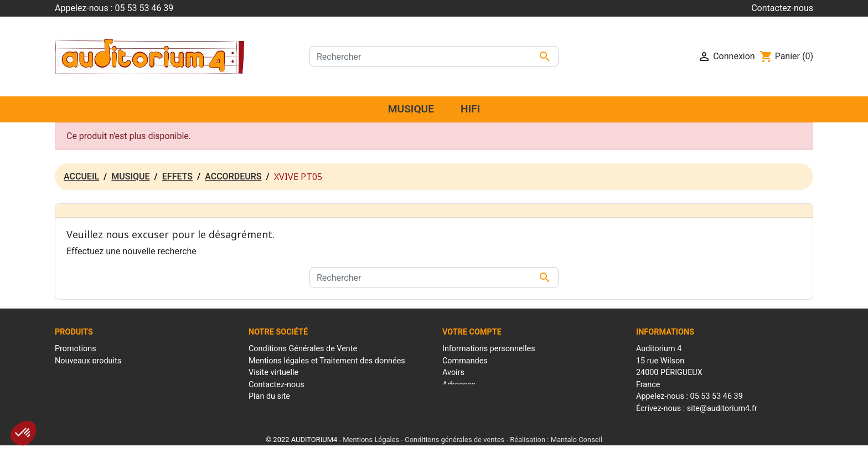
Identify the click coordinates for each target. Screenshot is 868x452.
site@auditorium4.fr (722, 409)
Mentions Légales (371, 438)
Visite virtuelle (273, 373)
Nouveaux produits (88, 361)
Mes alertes (463, 409)
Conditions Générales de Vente (303, 349)
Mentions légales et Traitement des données (327, 361)
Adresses (459, 385)
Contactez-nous (782, 8)
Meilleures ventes (86, 373)
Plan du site (269, 396)
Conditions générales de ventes (454, 438)
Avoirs (453, 373)
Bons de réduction (474, 396)
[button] (23, 433)
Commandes (465, 361)
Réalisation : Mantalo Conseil (556, 438)
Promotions (76, 349)
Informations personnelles (489, 349)
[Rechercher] (434, 56)
